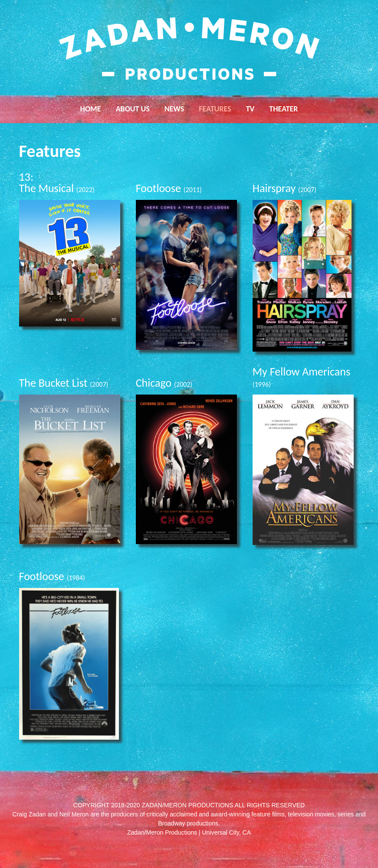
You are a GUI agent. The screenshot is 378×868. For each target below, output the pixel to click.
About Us (133, 109)
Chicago (164, 383)
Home (91, 109)
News (174, 109)
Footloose (169, 188)
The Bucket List (64, 383)
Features (215, 109)
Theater (283, 109)
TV (250, 109)
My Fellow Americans (301, 377)
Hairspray (284, 188)
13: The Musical (57, 183)
